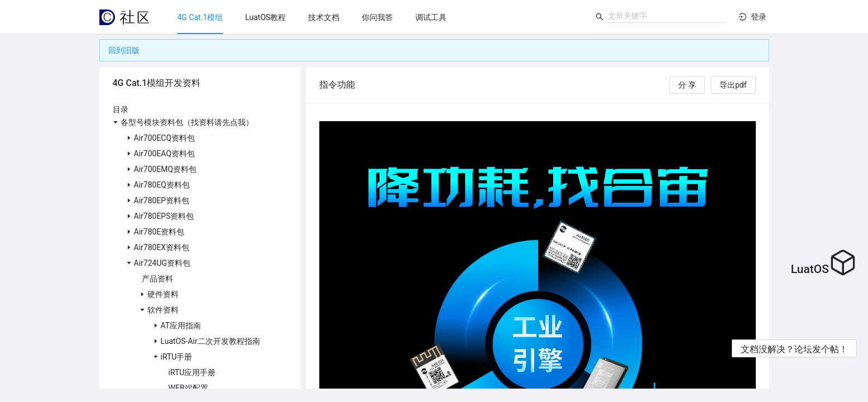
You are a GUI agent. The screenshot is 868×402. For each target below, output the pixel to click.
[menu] (378, 17)
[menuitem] (200, 17)
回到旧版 (124, 50)
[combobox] (666, 16)
